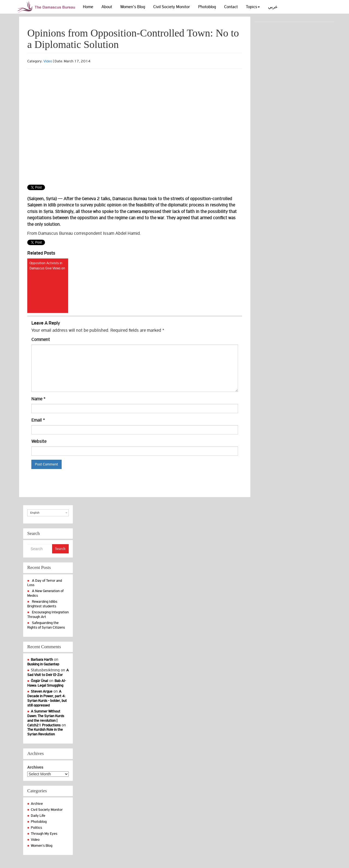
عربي (273, 7)
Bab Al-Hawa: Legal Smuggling (47, 683)
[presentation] (73, 482)
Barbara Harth (42, 660)
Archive (37, 804)
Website (39, 441)
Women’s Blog (133, 7)
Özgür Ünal (39, 681)
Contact (231, 7)
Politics (36, 828)
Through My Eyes (44, 834)
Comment (41, 340)
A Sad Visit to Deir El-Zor (48, 672)
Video (48, 61)
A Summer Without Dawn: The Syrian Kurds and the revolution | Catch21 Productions (46, 718)
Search (60, 549)
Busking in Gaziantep (43, 664)
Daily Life (38, 816)
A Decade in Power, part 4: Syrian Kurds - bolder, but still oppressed (47, 698)
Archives (35, 767)
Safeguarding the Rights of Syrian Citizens (46, 625)
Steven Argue (42, 691)
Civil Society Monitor (172, 7)
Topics (253, 7)
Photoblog (207, 7)
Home (88, 7)
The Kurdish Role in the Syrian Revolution (45, 732)
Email (38, 420)
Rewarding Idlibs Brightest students (42, 604)
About (107, 7)
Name (38, 399)
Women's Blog (42, 846)
